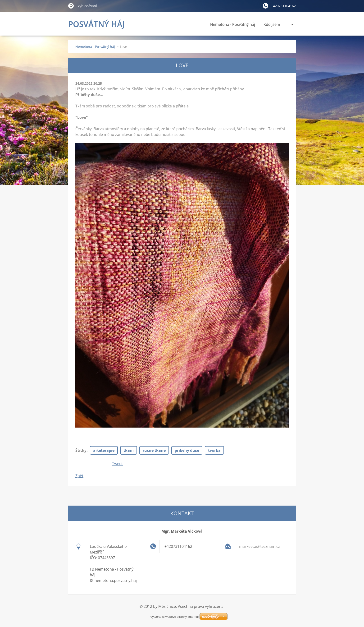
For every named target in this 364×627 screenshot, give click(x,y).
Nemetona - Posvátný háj (190, 24)
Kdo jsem (229, 24)
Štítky (81, 450)
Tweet (117, 464)
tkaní (129, 450)
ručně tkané (154, 450)
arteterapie (104, 450)
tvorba (214, 450)
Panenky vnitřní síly (263, 24)
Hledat (71, 6)
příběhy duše (187, 450)
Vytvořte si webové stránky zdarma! (175, 611)
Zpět (79, 476)
